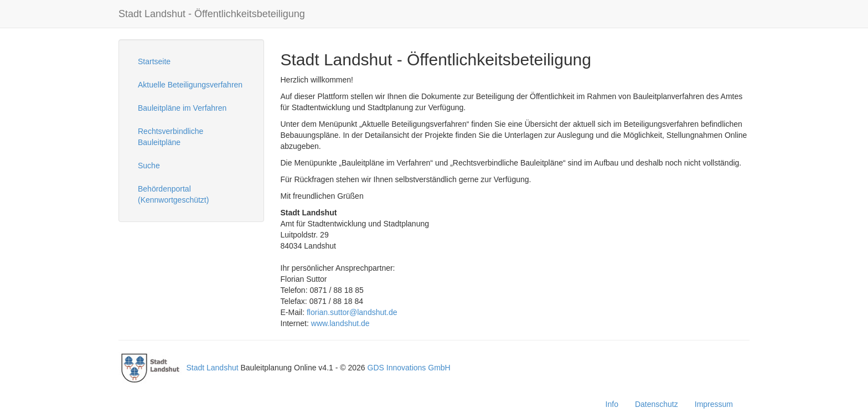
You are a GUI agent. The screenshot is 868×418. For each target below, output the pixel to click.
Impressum (714, 404)
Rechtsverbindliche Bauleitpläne (170, 137)
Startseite (154, 61)
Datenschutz (657, 404)
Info (612, 404)
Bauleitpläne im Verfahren (182, 108)
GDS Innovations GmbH (409, 368)
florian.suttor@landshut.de (352, 312)
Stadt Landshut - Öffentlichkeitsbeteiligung (212, 14)
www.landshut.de (340, 323)
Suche (149, 166)
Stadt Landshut (212, 368)
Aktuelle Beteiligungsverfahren (190, 85)
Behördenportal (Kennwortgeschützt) (173, 194)
